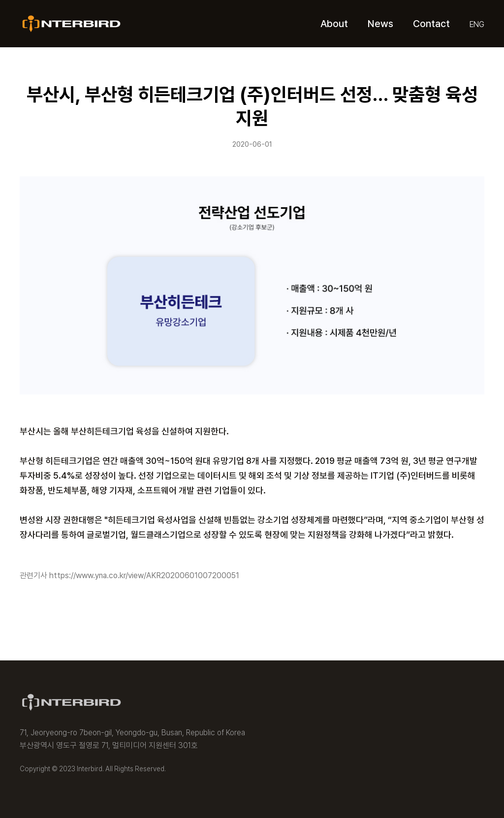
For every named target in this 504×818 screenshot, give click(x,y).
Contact (431, 24)
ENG (477, 24)
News (380, 24)
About (334, 24)
